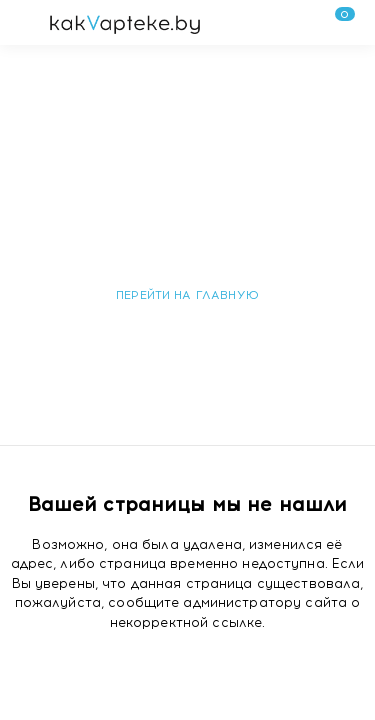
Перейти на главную (187, 295)
